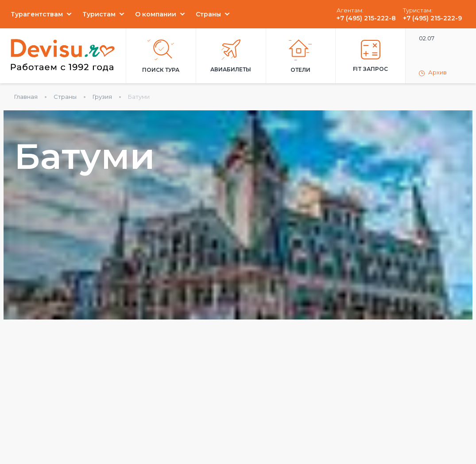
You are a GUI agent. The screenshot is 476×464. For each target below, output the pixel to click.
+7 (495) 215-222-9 (432, 18)
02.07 (427, 38)
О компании (156, 14)
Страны (208, 14)
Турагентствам (37, 14)
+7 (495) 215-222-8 (366, 18)
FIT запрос (370, 56)
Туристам (99, 14)
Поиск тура (161, 56)
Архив (433, 73)
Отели (300, 56)
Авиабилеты (231, 56)
